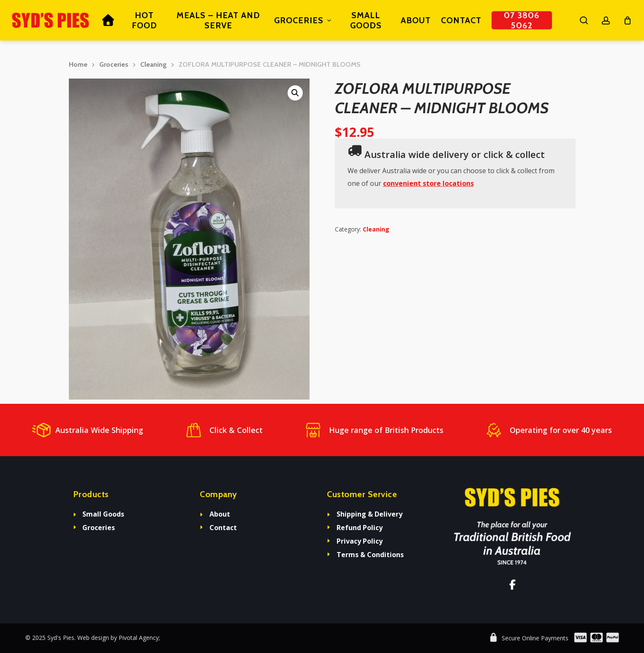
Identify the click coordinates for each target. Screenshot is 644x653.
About (220, 514)
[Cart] (628, 20)
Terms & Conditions (370, 555)
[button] (295, 93)
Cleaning (154, 64)
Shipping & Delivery (370, 514)
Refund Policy (360, 528)
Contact (223, 528)
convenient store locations (428, 183)
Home (78, 64)
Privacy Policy (360, 541)
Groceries (114, 64)
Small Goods (103, 514)
